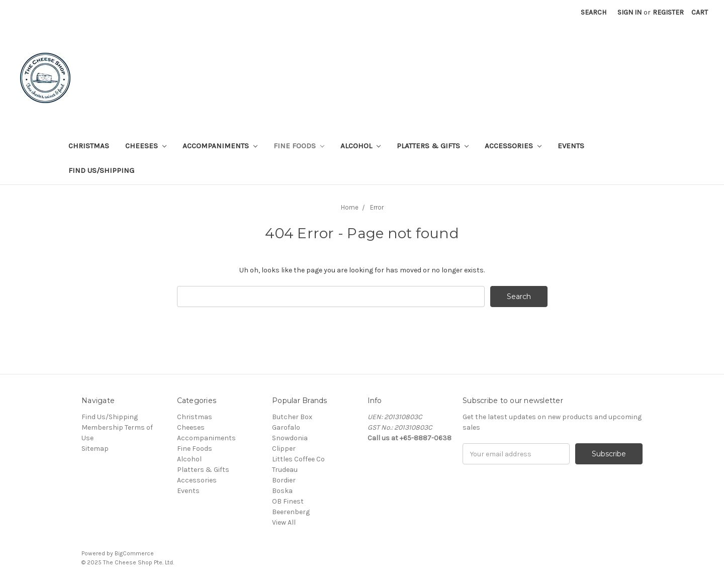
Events (571, 146)
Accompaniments (220, 146)
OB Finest (288, 501)
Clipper (284, 449)
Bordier (284, 480)
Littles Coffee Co (298, 459)
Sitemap (95, 449)
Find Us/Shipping (101, 170)
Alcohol (360, 146)
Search (594, 12)
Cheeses (146, 146)
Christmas (89, 146)
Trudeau (285, 470)
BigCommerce (134, 553)
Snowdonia (290, 438)
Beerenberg (291, 512)
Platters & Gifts (433, 146)
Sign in (629, 12)
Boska (282, 491)
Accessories (513, 146)
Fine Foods (299, 146)
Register (668, 12)
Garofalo (286, 427)
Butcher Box (292, 417)
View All (284, 522)
